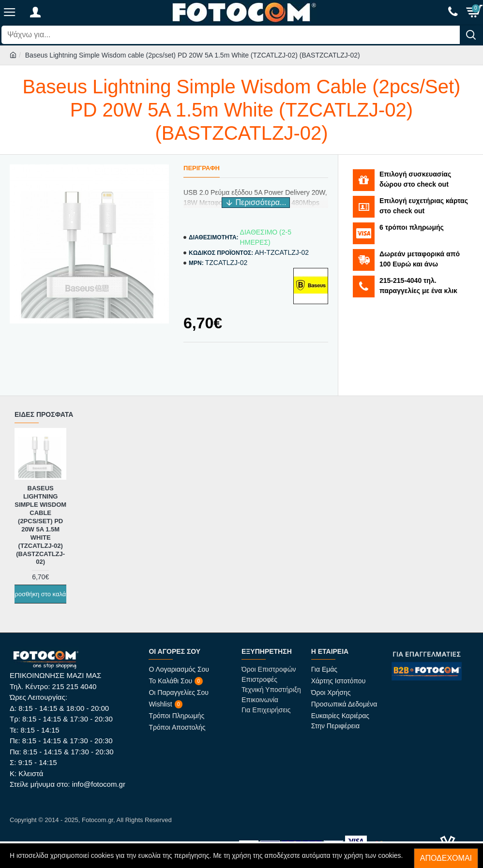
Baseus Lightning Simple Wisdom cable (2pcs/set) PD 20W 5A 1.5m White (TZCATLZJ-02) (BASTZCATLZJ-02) (40, 525)
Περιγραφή (202, 168)
